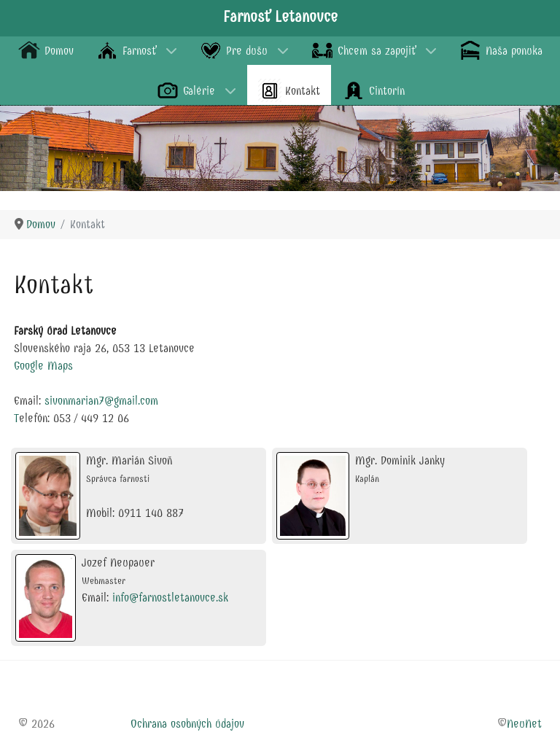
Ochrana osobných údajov (187, 724)
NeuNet (524, 724)
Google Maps (43, 366)
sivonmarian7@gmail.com (101, 401)
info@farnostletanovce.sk (170, 598)
